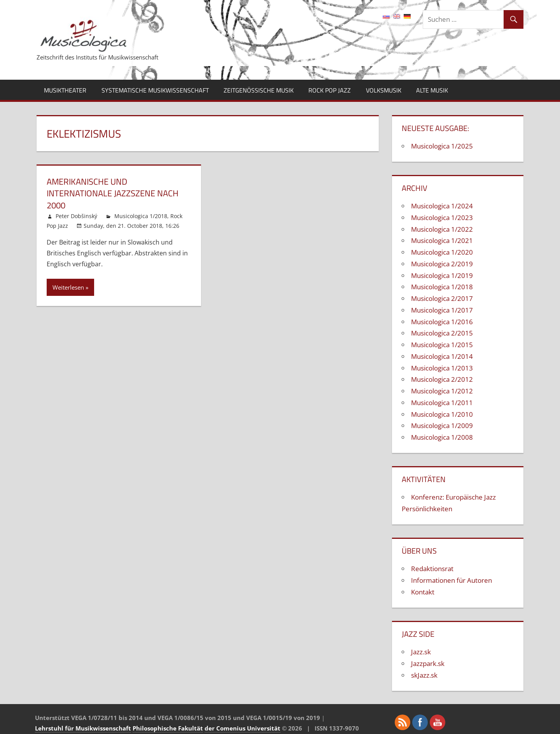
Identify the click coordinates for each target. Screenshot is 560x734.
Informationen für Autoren (451, 580)
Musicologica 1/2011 (442, 403)
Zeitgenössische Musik (259, 90)
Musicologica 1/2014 (442, 356)
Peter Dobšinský (76, 216)
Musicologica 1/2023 (442, 218)
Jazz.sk (421, 652)
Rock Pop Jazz (330, 90)
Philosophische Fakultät (168, 728)
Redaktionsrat (432, 569)
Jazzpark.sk (428, 663)
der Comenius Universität (242, 728)
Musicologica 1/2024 (442, 206)
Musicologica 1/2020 (442, 252)
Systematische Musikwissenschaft (155, 90)
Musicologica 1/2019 (442, 275)
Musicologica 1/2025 (442, 146)
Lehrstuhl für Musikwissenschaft (83, 728)
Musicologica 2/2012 (442, 379)
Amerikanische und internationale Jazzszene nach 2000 (113, 194)
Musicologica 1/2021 (442, 240)
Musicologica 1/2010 (442, 414)
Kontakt (423, 592)
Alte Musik (432, 90)
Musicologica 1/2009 (442, 426)
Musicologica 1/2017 (442, 310)
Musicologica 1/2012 (442, 391)
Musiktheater (65, 90)
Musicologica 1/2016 (442, 322)
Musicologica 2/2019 (442, 264)
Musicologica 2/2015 (442, 333)
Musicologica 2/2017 (442, 298)
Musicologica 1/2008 (442, 437)
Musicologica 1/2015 (442, 345)
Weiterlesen (68, 287)
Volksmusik (384, 90)
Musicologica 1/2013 (442, 368)
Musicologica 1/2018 (141, 216)
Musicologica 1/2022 (442, 229)
